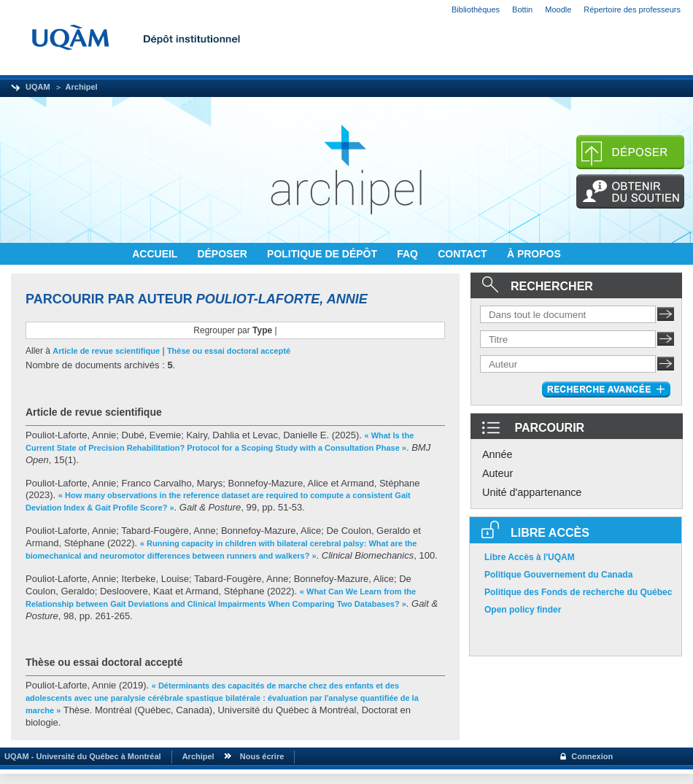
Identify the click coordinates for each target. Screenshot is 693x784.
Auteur (498, 473)
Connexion (592, 756)
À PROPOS (534, 254)
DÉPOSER (223, 254)
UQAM (38, 87)
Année (498, 454)
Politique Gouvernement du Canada (558, 575)
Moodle (558, 9)
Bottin (522, 9)
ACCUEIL (156, 254)
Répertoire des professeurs (632, 9)
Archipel (82, 87)
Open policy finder (523, 610)
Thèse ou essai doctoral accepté (229, 351)
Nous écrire (262, 756)
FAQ (409, 254)
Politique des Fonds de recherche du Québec (578, 592)
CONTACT (464, 254)
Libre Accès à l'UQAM (530, 557)
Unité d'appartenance (532, 492)
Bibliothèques (476, 9)
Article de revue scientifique (106, 351)
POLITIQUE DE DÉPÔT (324, 254)
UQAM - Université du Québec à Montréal (81, 756)
